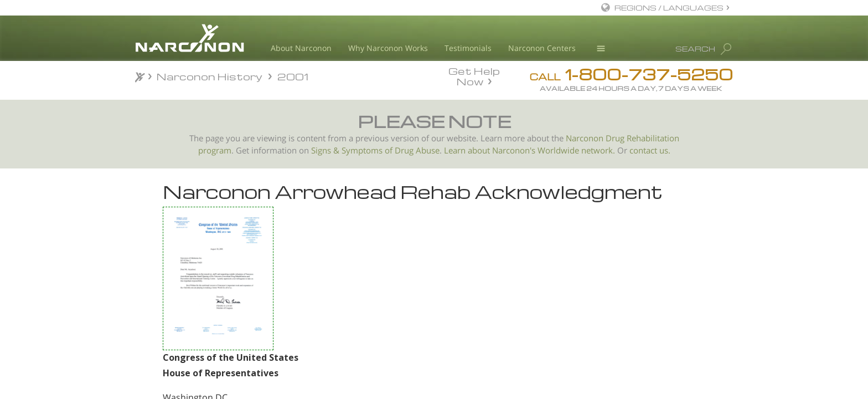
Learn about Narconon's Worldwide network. (529, 150)
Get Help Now (474, 75)
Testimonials (468, 48)
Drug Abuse (417, 150)
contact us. (650, 150)
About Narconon (301, 48)
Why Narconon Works (388, 48)
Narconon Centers (542, 48)
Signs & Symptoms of (353, 150)
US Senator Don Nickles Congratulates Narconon (197, 292)
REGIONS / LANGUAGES (669, 7)
